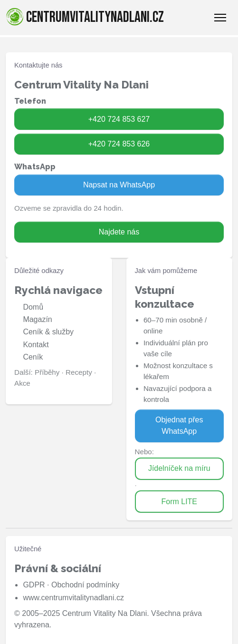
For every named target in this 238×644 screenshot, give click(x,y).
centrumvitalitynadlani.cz (85, 17)
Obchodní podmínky (85, 585)
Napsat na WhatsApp (119, 185)
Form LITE (179, 502)
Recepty (79, 372)
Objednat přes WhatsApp (179, 425)
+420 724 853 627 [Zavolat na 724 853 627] (119, 119)
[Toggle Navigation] (220, 18)
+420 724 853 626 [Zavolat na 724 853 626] (119, 144)
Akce (22, 383)
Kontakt (36, 345)
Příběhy (47, 372)
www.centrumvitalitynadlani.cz (73, 598)
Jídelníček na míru (179, 468)
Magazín (37, 319)
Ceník (33, 357)
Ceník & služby (48, 332)
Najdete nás (119, 232)
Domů (33, 307)
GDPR (34, 585)
